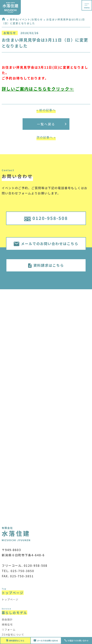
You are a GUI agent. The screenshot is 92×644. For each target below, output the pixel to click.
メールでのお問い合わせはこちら (46, 244)
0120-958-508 (46, 218)
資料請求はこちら (46, 265)
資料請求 (15, 641)
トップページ (10, 599)
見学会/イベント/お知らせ (26, 19)
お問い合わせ (46, 641)
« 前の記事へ (46, 110)
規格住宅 (7, 624)
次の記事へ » (46, 137)
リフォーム (9, 630)
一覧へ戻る (52, 124)
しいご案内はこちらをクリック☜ (40, 89)
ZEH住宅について (13, 635)
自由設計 (7, 619)
